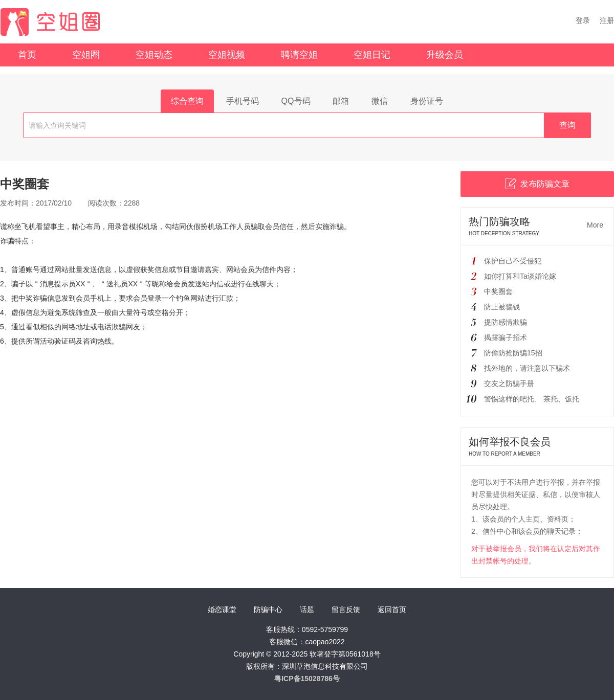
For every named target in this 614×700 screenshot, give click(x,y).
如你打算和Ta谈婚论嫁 (520, 276)
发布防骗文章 (538, 184)
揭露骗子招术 (506, 337)
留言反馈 (346, 609)
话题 (307, 609)
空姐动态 (154, 55)
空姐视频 (227, 55)
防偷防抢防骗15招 (513, 353)
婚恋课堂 (222, 609)
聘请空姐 (299, 55)
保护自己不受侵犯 (513, 261)
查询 (567, 125)
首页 (27, 55)
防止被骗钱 (502, 307)
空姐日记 (372, 55)
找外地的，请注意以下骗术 (527, 368)
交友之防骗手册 (509, 383)
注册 (607, 20)
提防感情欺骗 (506, 322)
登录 (583, 20)
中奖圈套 (498, 291)
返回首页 (392, 609)
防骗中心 (268, 609)
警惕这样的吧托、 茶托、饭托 (532, 399)
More (595, 225)
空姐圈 (86, 55)
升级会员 (445, 55)
